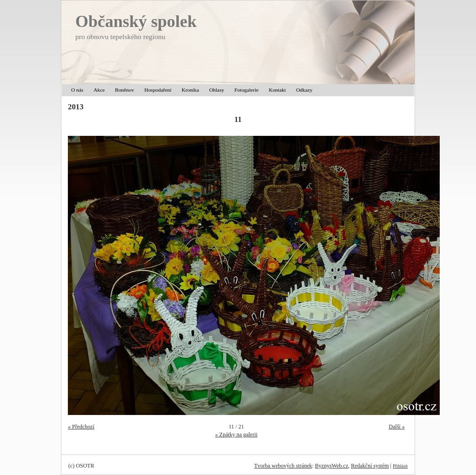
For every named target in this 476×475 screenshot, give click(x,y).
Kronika (190, 90)
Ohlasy (217, 90)
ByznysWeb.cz (332, 466)
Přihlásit (400, 466)
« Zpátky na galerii (236, 435)
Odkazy (304, 90)
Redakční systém (370, 466)
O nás (77, 90)
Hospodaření (158, 90)
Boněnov (124, 90)
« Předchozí (81, 427)
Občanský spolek (136, 21)
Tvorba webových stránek (283, 466)
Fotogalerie (246, 90)
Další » (397, 427)
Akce (99, 90)
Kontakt (277, 90)
